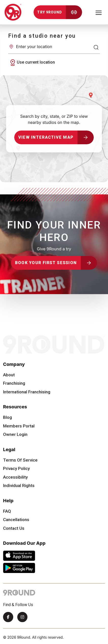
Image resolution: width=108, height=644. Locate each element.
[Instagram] (22, 617)
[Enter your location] (54, 47)
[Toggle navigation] (99, 12)
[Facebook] (8, 617)
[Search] (96, 47)
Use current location (32, 63)
